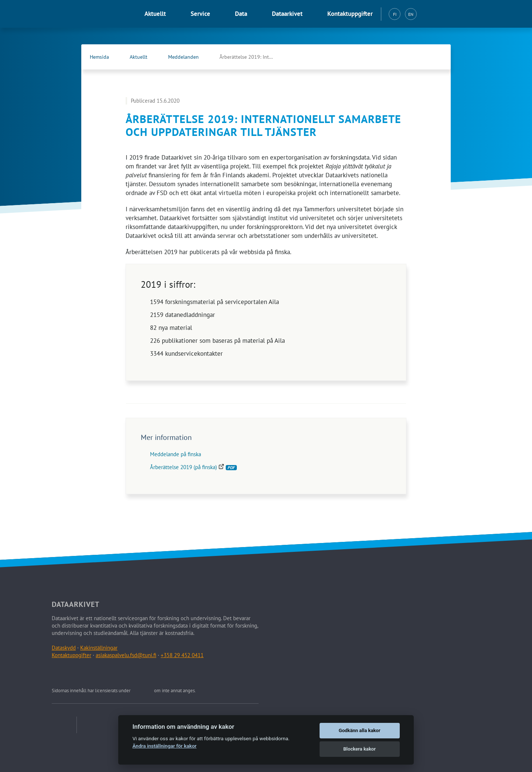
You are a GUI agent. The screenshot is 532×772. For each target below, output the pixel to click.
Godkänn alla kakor (360, 730)
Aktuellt (155, 14)
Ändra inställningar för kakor (164, 746)
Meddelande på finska (175, 454)
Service (200, 14)
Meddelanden (183, 57)
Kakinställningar (99, 648)
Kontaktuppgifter (350, 14)
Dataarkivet (287, 14)
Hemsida (99, 57)
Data (241, 14)
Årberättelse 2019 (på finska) (193, 467)
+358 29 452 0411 (182, 655)
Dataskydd (64, 648)
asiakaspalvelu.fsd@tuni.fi (126, 655)
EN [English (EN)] (411, 14)
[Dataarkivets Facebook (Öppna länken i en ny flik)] (420, 57)
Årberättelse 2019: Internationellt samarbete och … (255, 57)
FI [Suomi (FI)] (395, 14)
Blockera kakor (359, 749)
